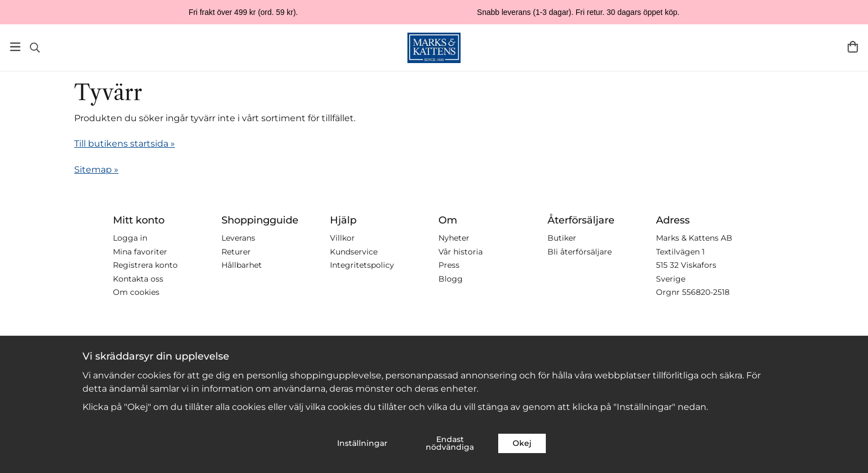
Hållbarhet (242, 265)
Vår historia (461, 252)
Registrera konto (145, 265)
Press (449, 265)
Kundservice (354, 252)
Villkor (342, 238)
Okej (522, 443)
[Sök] (35, 48)
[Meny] (15, 47)
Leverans (238, 238)
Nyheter (454, 238)
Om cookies (136, 292)
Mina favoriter (140, 252)
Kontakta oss (138, 279)
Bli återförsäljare (580, 252)
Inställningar (362, 443)
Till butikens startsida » (125, 144)
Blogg (451, 279)
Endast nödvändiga (450, 443)
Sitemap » (96, 170)
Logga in (130, 238)
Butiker (562, 238)
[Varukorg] (853, 47)
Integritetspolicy (362, 265)
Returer (236, 252)
